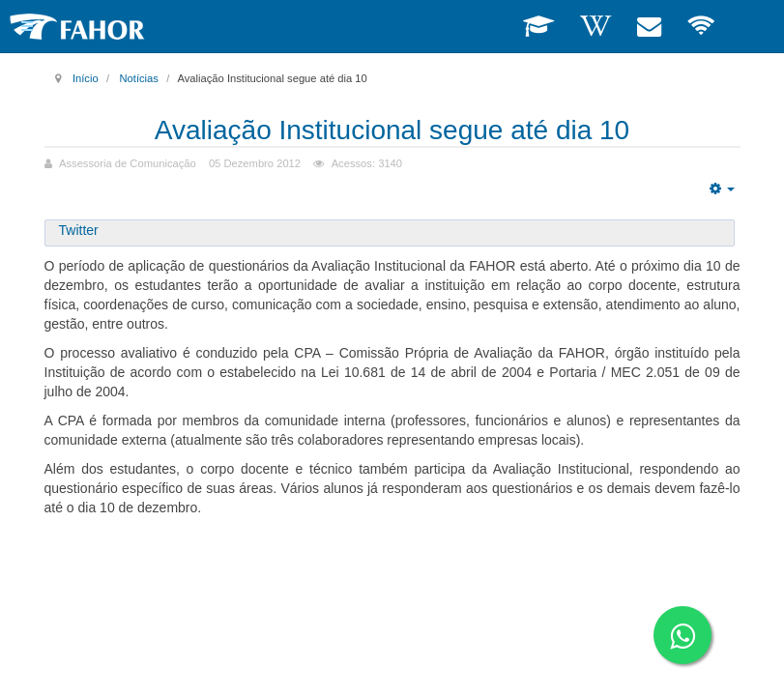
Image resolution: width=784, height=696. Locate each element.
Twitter (79, 230)
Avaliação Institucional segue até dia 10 (392, 130)
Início (86, 78)
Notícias (138, 78)
